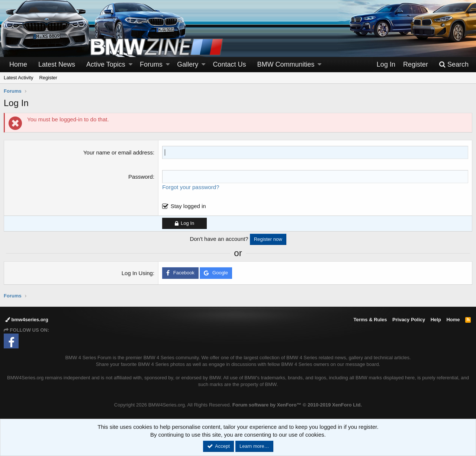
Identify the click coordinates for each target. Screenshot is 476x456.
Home (18, 64)
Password (141, 177)
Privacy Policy (409, 320)
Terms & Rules (370, 320)
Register (48, 78)
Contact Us (229, 64)
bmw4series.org (27, 320)
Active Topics (106, 64)
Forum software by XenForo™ (297, 405)
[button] (131, 65)
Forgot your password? (191, 187)
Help (436, 320)
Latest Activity (18, 78)
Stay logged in (188, 206)
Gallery (188, 64)
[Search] (454, 65)
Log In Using (137, 273)
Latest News (57, 64)
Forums (151, 64)
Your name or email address (118, 152)
